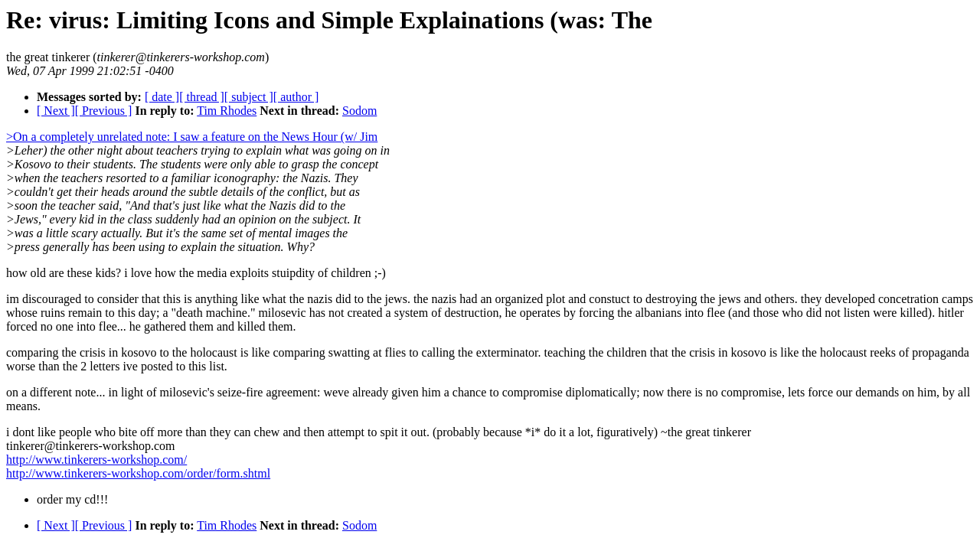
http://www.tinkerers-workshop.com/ (96, 460)
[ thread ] (202, 97)
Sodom (359, 111)
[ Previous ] (104, 111)
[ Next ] (56, 111)
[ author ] (296, 97)
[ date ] (162, 97)
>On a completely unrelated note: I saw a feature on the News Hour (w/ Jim (192, 137)
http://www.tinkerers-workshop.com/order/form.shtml (138, 473)
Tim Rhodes (227, 111)
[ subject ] (249, 97)
